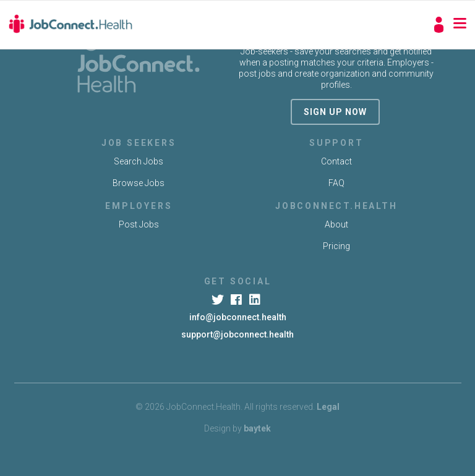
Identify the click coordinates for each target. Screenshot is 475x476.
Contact (336, 161)
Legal (328, 407)
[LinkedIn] (256, 300)
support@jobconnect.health (237, 334)
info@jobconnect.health (238, 317)
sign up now (335, 112)
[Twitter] (219, 300)
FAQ (336, 183)
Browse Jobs (139, 183)
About (336, 224)
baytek (257, 428)
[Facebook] (237, 300)
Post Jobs (139, 224)
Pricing (336, 246)
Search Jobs (139, 161)
